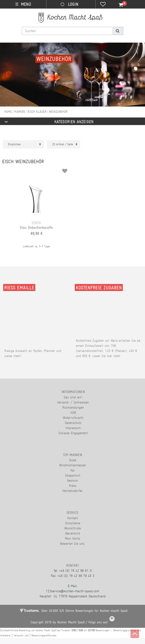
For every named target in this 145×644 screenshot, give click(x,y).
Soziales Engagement (73, 433)
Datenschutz (73, 423)
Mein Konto (72, 538)
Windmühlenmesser (73, 465)
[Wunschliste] (103, 5)
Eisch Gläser (37, 112)
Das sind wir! (73, 397)
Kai (73, 470)
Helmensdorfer (72, 491)
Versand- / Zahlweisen (73, 402)
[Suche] (117, 31)
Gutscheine (73, 523)
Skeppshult (73, 475)
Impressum (73, 428)
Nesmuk (72, 480)
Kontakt (73, 518)
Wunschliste (72, 528)
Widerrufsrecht (73, 418)
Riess (73, 486)
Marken (20, 112)
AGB (73, 413)
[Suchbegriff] (67, 31)
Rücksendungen (73, 407)
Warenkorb (73, 533)
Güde (73, 460)
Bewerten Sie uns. (72, 544)
